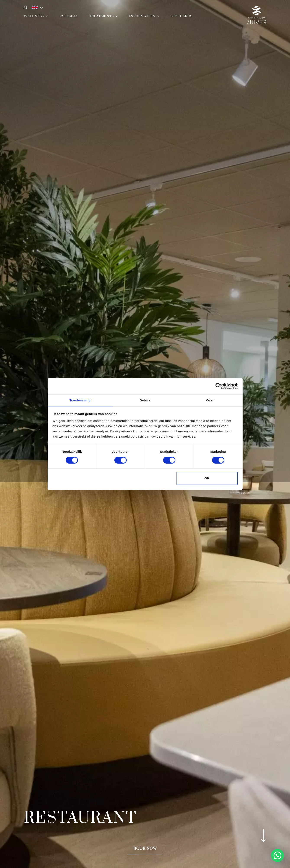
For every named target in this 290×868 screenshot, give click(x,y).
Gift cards (181, 19)
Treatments (104, 18)
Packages (69, 19)
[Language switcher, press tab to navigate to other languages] (36, 7)
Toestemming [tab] (80, 400)
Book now (145, 849)
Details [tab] (145, 400)
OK (207, 479)
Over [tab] (210, 400)
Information (144, 18)
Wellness (36, 18)
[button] (277, 855)
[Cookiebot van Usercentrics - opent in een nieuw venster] (219, 386)
